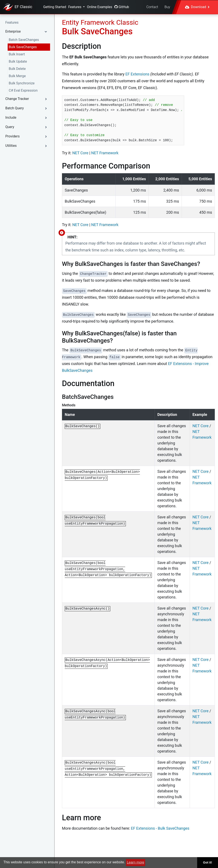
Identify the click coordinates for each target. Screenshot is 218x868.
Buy (167, 7)
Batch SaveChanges (24, 40)
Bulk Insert (17, 54)
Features (75, 7)
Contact (152, 7)
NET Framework (105, 153)
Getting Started (55, 7)
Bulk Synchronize (22, 83)
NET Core (80, 153)
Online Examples (99, 7)
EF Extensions (137, 74)
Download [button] (197, 7)
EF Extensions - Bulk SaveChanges (160, 828)
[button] (27, 32)
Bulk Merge (17, 76)
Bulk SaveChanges (23, 47)
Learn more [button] (136, 862)
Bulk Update (18, 61)
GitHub (122, 7)
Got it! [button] (208, 862)
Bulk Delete (17, 69)
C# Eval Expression (23, 90)
